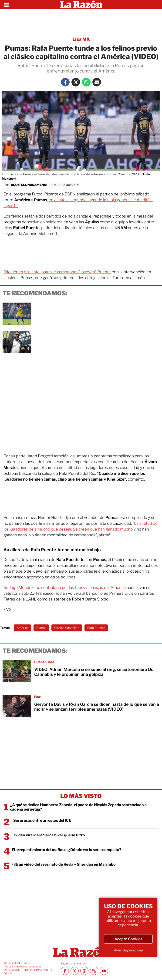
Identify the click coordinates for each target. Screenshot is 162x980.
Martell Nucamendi (29, 185)
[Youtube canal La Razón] (104, 971)
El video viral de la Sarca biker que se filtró (48, 835)
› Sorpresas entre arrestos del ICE (41, 820)
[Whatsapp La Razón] (86, 82)
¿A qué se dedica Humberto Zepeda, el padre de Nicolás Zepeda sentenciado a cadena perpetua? (78, 807)
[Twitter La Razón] (76, 82)
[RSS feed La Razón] (94, 971)
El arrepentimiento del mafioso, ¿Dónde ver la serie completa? (66, 850)
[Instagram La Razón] (84, 971)
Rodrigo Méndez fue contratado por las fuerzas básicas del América (65, 587)
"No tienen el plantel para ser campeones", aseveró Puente (57, 272)
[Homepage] (81, 5)
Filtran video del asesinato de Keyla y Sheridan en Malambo (64, 864)
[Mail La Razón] (97, 82)
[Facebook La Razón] (65, 82)
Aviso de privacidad (128, 950)
